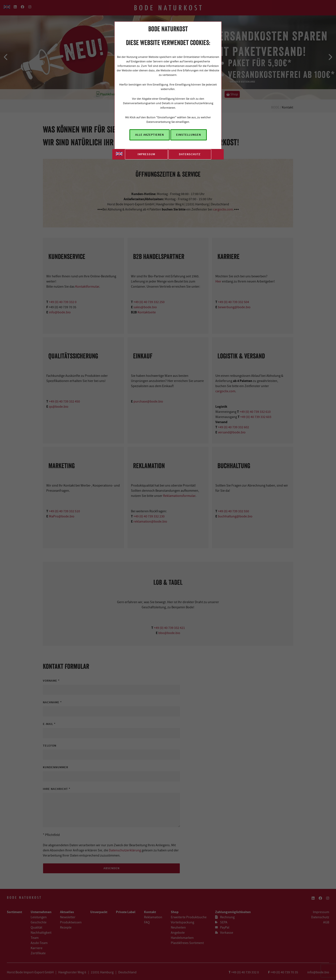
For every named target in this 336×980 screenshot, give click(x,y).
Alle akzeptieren (150, 135)
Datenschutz (190, 154)
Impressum (146, 154)
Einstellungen (189, 135)
